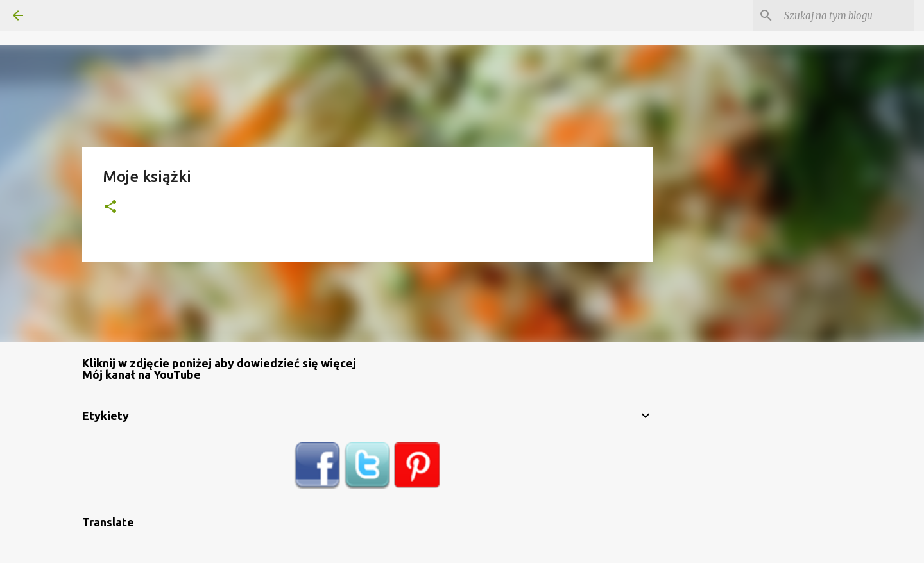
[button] (110, 207)
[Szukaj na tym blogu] (846, 15)
